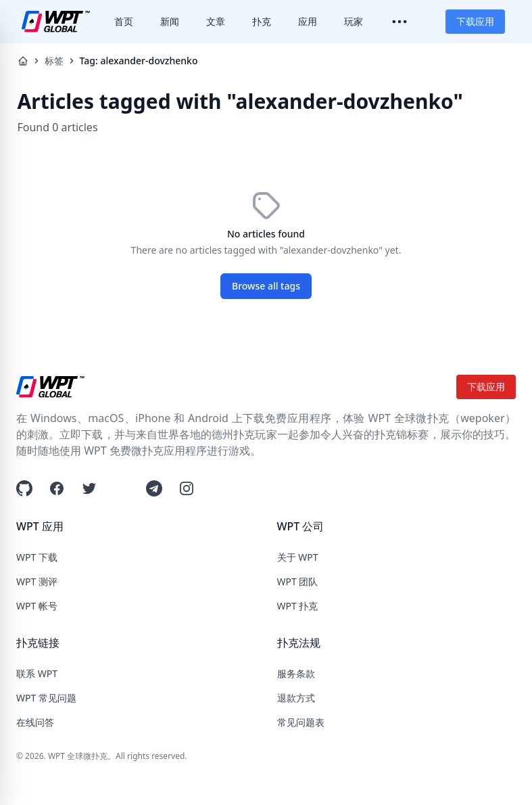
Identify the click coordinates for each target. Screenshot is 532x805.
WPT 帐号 (37, 606)
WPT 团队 (298, 581)
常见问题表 (301, 722)
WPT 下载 (37, 557)
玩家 (354, 21)
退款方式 (296, 698)
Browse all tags (266, 286)
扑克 (262, 21)
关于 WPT (298, 557)
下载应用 (475, 21)
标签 (54, 61)
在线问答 (35, 722)
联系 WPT (37, 673)
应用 (308, 21)
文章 (216, 21)
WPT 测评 (37, 581)
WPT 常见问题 (46, 698)
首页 (124, 21)
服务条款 (296, 673)
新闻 (170, 21)
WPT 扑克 (298, 606)
